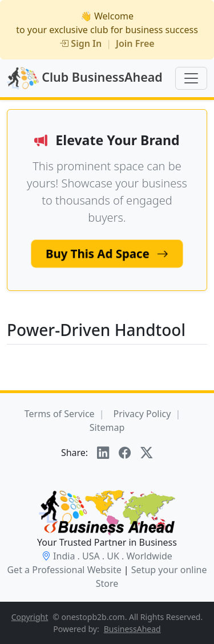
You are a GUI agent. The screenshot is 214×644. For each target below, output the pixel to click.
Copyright (30, 617)
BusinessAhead (132, 629)
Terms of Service (60, 414)
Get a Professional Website (64, 570)
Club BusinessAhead (85, 78)
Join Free (135, 43)
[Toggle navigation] (191, 78)
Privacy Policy (142, 414)
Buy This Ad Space (107, 253)
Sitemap (107, 427)
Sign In (80, 43)
